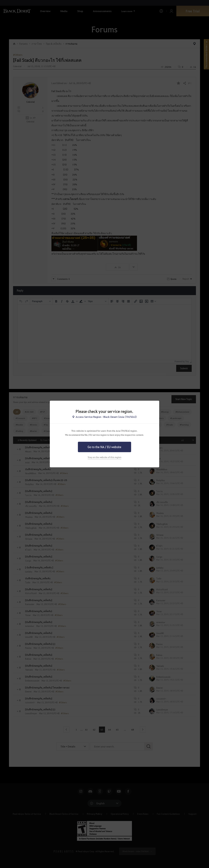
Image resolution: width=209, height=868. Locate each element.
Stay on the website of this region (104, 457)
